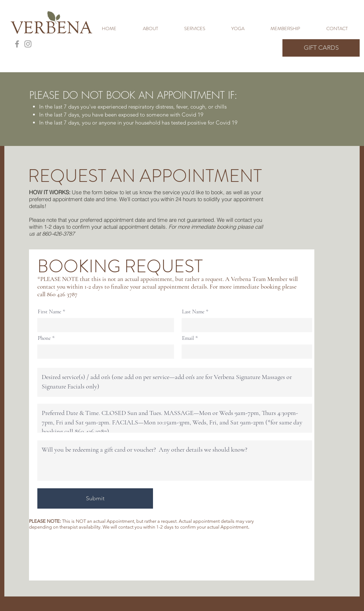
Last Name (193, 312)
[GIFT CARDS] (321, 48)
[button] (202, 29)
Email (188, 338)
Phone (44, 338)
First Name (49, 312)
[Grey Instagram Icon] (28, 44)
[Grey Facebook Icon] (17, 44)
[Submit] (95, 498)
